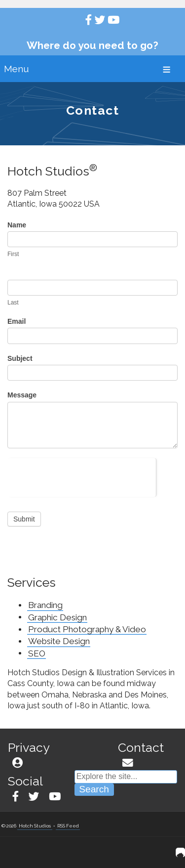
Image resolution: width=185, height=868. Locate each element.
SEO (37, 653)
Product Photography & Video (87, 629)
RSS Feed (68, 826)
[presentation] (82, 477)
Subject (20, 358)
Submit (24, 519)
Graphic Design (57, 617)
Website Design (59, 641)
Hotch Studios (35, 826)
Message (22, 395)
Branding (45, 605)
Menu (17, 69)
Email (17, 321)
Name (17, 225)
